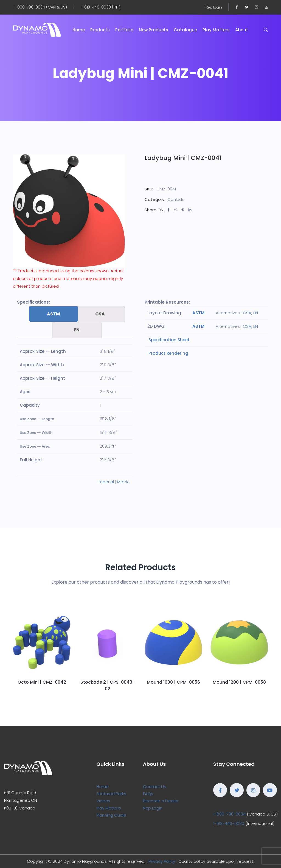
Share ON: (154, 210)
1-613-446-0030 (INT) (101, 7)
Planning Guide (111, 815)
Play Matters (216, 30)
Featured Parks (111, 794)
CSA (100, 314)
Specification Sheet (168, 340)
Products (100, 30)
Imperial (106, 482)
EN (77, 330)
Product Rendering (168, 353)
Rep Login (214, 7)
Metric (123, 482)
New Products (154, 30)
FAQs (148, 794)
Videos (103, 801)
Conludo (176, 199)
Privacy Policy (162, 861)
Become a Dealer (161, 801)
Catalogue (185, 30)
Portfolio (124, 30)
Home (79, 30)
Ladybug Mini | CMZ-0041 (183, 158)
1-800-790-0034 (229, 814)
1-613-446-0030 (229, 823)
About (242, 30)
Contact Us (154, 787)
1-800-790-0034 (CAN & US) (41, 7)
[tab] (54, 314)
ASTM (54, 314)
